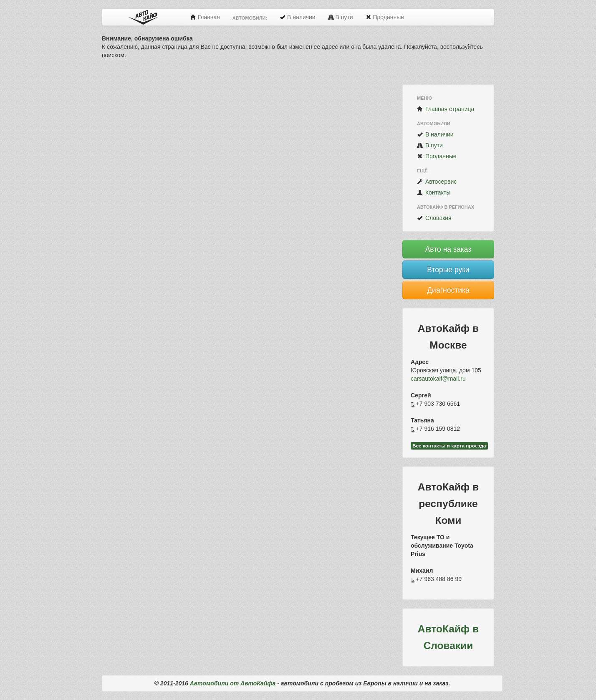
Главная (205, 17)
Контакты (434, 192)
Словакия (434, 218)
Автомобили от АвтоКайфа (233, 683)
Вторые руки (448, 270)
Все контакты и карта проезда (449, 446)
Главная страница (446, 109)
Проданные (385, 17)
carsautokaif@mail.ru (438, 379)
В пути (341, 17)
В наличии (298, 17)
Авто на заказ (448, 249)
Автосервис (437, 182)
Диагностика (448, 290)
